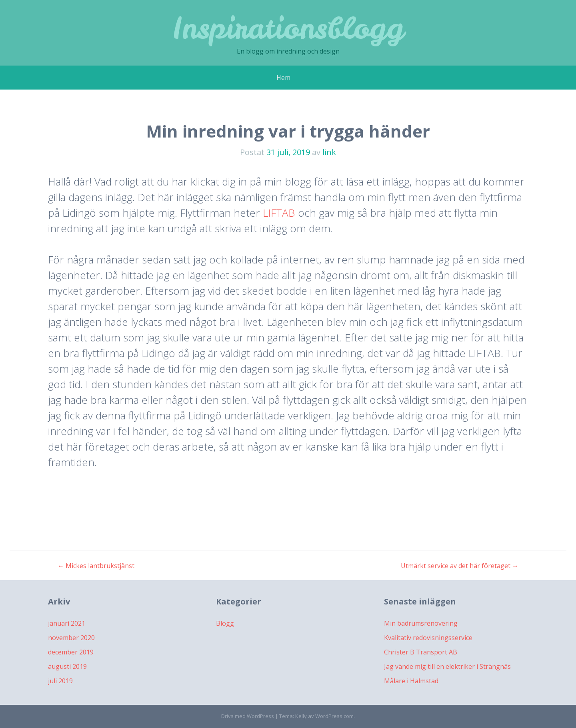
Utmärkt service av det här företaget (460, 566)
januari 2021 (67, 623)
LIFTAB (280, 213)
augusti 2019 (67, 666)
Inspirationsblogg (288, 28)
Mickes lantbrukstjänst (96, 566)
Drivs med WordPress (248, 716)
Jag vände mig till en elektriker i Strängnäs (447, 666)
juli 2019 (60, 681)
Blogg (225, 623)
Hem (283, 78)
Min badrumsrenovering (421, 623)
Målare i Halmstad (411, 681)
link (329, 152)
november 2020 (71, 638)
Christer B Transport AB (421, 652)
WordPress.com (334, 716)
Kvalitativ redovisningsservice (428, 638)
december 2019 (71, 652)
